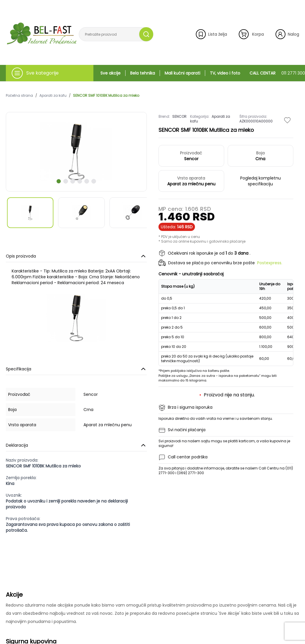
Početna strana (19, 96)
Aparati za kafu (53, 96)
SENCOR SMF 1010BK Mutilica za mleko (106, 96)
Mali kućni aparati (182, 73)
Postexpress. (270, 263)
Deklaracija (76, 445)
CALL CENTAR (277, 73)
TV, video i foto (225, 73)
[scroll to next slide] (59, 181)
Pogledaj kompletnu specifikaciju (260, 181)
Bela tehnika (143, 73)
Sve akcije (110, 73)
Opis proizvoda (76, 256)
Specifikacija (76, 369)
